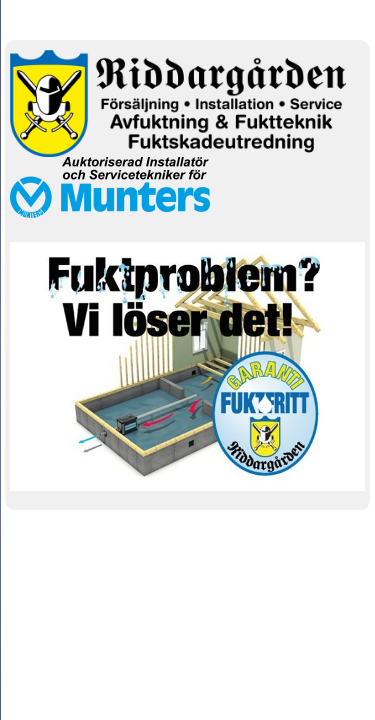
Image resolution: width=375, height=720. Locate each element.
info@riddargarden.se (116, 533)
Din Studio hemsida (187, 558)
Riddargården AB (188, 18)
